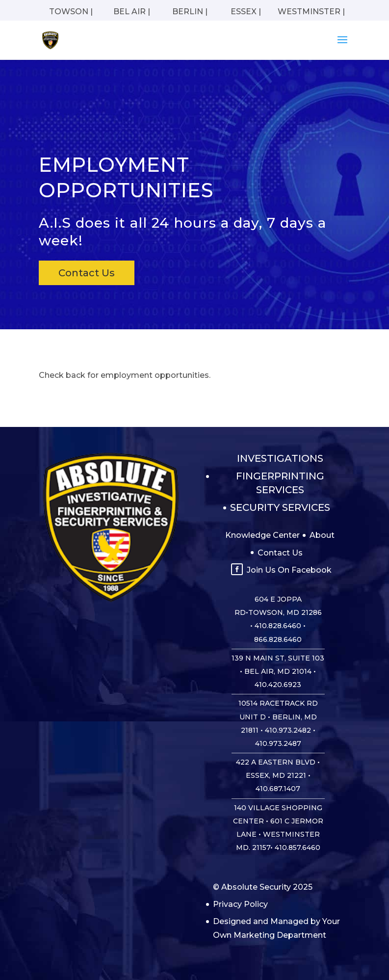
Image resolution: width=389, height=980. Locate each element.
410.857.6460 (298, 848)
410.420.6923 (278, 685)
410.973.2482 (288, 730)
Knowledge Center (262, 535)
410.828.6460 (278, 626)
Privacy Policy (240, 904)
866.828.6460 (278, 639)
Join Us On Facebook (289, 570)
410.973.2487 (278, 743)
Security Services (280, 507)
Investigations (280, 458)
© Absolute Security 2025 (263, 887)
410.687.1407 (278, 789)
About (322, 535)
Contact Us (87, 273)
